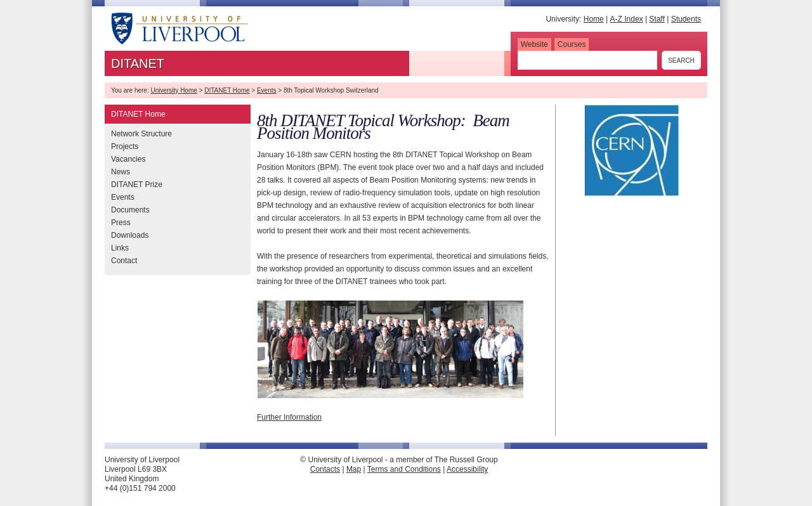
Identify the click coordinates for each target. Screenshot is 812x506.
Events (267, 90)
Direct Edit (409, 479)
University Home (174, 90)
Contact (124, 261)
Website (534, 44)
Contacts (325, 469)
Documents (130, 210)
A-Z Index (627, 19)
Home (594, 19)
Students (686, 19)
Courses (572, 44)
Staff (657, 19)
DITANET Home (227, 90)
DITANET (138, 63)
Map (354, 469)
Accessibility (467, 469)
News (121, 172)
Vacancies (128, 159)
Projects (125, 146)
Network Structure (141, 134)
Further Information (289, 417)
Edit (378, 479)
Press (121, 223)
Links (120, 248)
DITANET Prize (137, 185)
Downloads (130, 235)
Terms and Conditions (404, 469)
